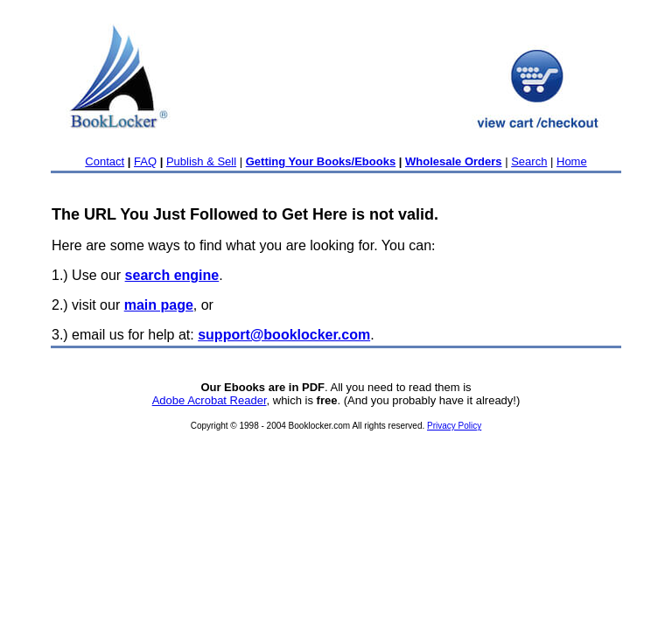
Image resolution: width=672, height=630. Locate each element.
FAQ (145, 161)
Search (529, 161)
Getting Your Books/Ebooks (321, 161)
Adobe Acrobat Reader (210, 400)
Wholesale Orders (454, 161)
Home (572, 161)
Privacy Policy (454, 426)
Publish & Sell (201, 161)
